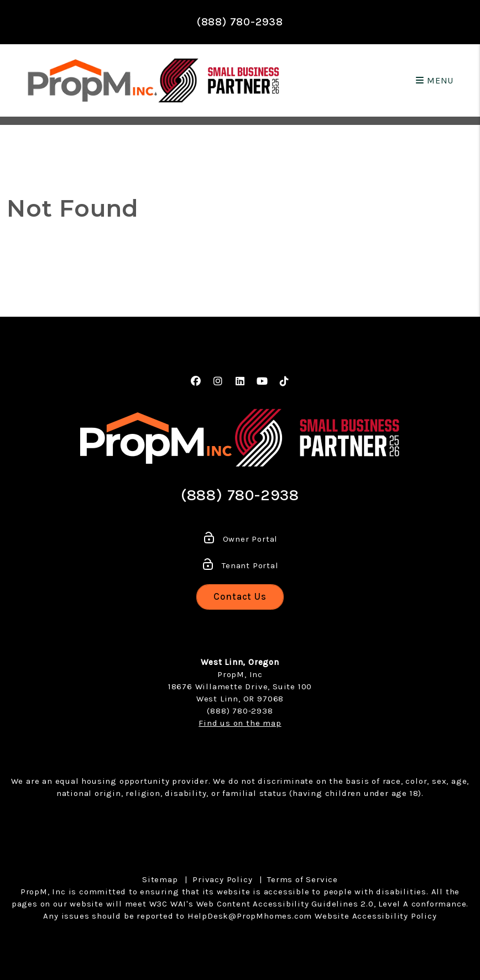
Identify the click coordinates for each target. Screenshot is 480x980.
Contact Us (240, 596)
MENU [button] (435, 80)
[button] (196, 382)
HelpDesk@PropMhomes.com (250, 916)
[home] (93, 80)
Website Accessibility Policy (375, 916)
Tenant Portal (240, 565)
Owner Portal (240, 539)
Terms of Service (302, 879)
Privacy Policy (222, 879)
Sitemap (160, 879)
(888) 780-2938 (240, 22)
